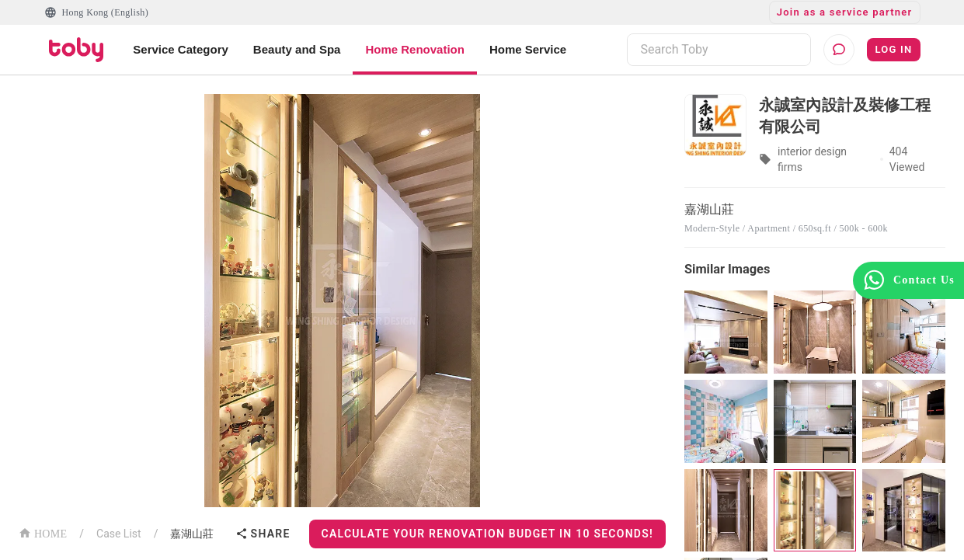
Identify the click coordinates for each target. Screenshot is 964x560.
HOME (43, 532)
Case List (119, 534)
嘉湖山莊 (192, 534)
